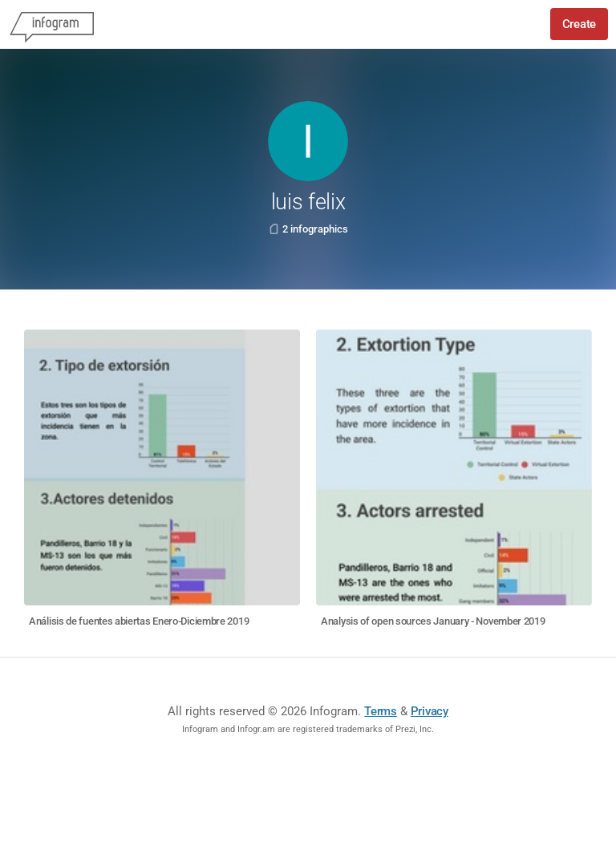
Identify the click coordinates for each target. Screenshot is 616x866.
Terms (381, 711)
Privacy (430, 711)
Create (579, 24)
